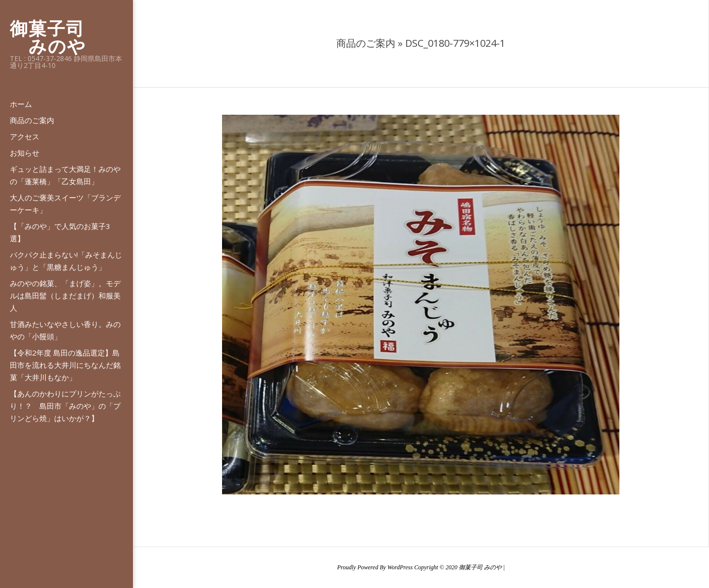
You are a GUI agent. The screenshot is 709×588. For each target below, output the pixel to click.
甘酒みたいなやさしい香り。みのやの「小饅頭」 (65, 330)
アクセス (25, 136)
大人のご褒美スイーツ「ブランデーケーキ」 (65, 204)
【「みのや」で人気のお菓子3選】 (60, 232)
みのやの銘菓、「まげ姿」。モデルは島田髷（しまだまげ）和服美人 (65, 295)
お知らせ (25, 153)
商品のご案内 (32, 120)
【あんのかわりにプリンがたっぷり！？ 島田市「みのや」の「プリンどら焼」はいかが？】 (65, 406)
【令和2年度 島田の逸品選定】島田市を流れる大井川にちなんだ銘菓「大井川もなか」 (65, 365)
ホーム (21, 104)
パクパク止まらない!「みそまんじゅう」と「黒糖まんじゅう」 (66, 261)
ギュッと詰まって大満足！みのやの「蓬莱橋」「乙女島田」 (65, 175)
